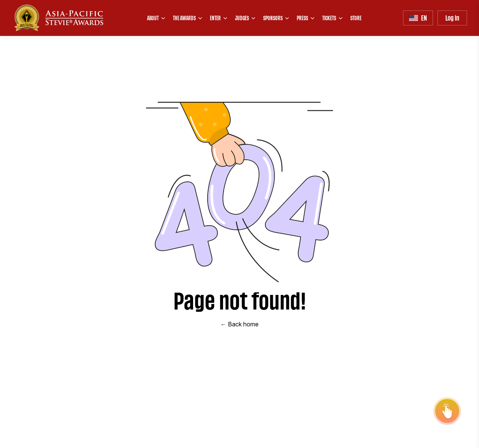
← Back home (239, 324)
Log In (452, 18)
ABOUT (157, 18)
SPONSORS (277, 18)
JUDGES (246, 18)
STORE (356, 18)
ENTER (219, 18)
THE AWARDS (188, 18)
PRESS (306, 18)
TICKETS (333, 18)
